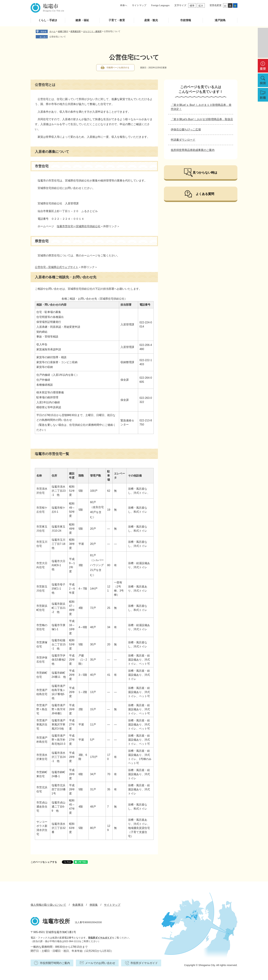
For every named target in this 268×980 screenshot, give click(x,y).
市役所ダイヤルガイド (100, 938)
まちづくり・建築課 (92, 31)
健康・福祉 (82, 20)
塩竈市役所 (56, 921)
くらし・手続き (48, 20)
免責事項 (78, 905)
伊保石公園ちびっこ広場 (186, 129)
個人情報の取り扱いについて (48, 905)
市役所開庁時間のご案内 (55, 963)
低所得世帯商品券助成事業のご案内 (193, 150)
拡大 (201, 6)
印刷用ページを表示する (118, 68)
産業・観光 (151, 20)
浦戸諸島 (220, 20)
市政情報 (186, 20)
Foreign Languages (160, 5)
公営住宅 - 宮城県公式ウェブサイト (57, 267)
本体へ (124, 5)
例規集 (94, 905)
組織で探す (63, 31)
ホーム (52, 31)
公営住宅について (58, 37)
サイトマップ (139, 5)
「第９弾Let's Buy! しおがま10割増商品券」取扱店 (202, 119)
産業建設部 (76, 31)
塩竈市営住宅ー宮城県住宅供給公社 (79, 226)
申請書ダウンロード (183, 140)
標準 (192, 6)
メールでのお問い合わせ (100, 963)
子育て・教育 (117, 20)
